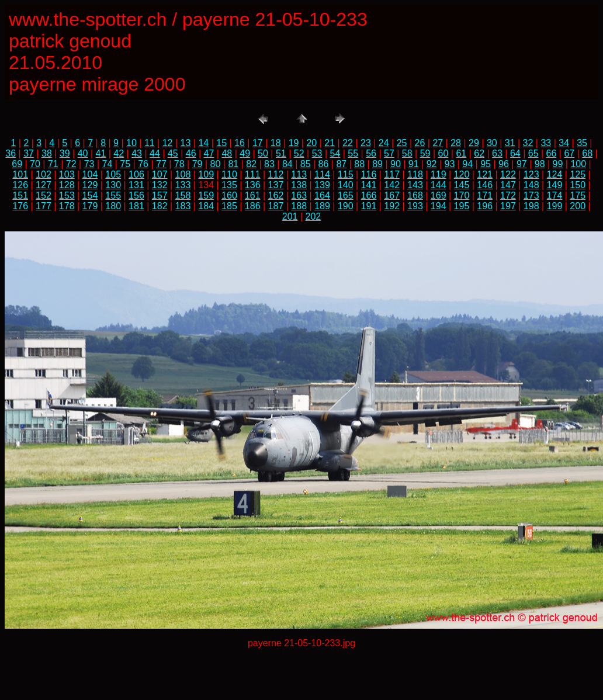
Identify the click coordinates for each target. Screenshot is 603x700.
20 (311, 143)
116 (369, 174)
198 (531, 206)
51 (281, 153)
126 (20, 185)
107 (160, 174)
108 (183, 174)
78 (179, 164)
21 (330, 143)
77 (161, 164)
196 (485, 206)
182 (160, 206)
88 (359, 164)
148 (531, 185)
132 (160, 185)
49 (245, 153)
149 (555, 185)
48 (227, 153)
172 (508, 195)
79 (197, 164)
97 (522, 164)
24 (384, 143)
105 (113, 174)
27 (438, 143)
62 (479, 153)
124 (555, 174)
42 (119, 153)
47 (209, 153)
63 (497, 153)
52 (299, 153)
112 (276, 174)
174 (555, 195)
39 (65, 153)
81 (233, 164)
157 (160, 195)
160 (229, 195)
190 (346, 206)
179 (90, 206)
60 (443, 153)
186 (253, 206)
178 (67, 206)
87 (341, 164)
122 (508, 174)
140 (346, 185)
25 (402, 143)
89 (377, 164)
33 (546, 143)
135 (229, 185)
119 (439, 174)
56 (371, 153)
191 (369, 206)
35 (582, 143)
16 (240, 143)
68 (587, 153)
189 (322, 206)
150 (578, 185)
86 (324, 164)
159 (206, 195)
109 (206, 174)
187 (276, 206)
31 (510, 143)
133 (183, 185)
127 (44, 185)
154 (90, 195)
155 (113, 195)
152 (44, 195)
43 (137, 153)
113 (299, 174)
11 (150, 143)
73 (89, 164)
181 (136, 206)
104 (90, 174)
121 (485, 174)
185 (229, 206)
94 (467, 164)
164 (322, 195)
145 (462, 185)
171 (485, 195)
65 (533, 153)
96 (504, 164)
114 (322, 174)
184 (206, 206)
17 (258, 143)
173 (531, 195)
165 (346, 195)
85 (306, 164)
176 (20, 206)
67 (569, 153)
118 (415, 174)
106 (136, 174)
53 (317, 153)
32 (528, 143)
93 (450, 164)
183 (183, 206)
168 (415, 195)
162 (276, 195)
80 (216, 164)
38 (47, 153)
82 (251, 164)
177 (44, 206)
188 (299, 206)
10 (131, 143)
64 (515, 153)
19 (294, 143)
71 (53, 164)
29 (474, 143)
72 (71, 164)
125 (578, 174)
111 (253, 174)
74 (107, 164)
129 (90, 185)
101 (20, 174)
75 (125, 164)
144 (439, 185)
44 (155, 153)
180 (113, 206)
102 (44, 174)
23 (366, 143)
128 (67, 185)
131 (136, 185)
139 (322, 185)
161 (253, 195)
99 (558, 164)
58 (407, 153)
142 (392, 185)
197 (508, 206)
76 (143, 164)
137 (276, 185)
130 (113, 185)
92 (432, 164)
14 (203, 143)
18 (276, 143)
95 (486, 164)
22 (348, 143)
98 (540, 164)
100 (578, 164)
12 (168, 143)
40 (83, 153)
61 (461, 153)
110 (229, 174)
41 (101, 153)
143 (415, 185)
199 (555, 206)
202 (313, 216)
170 (462, 195)
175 (578, 195)
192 (392, 206)
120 (462, 174)
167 (392, 195)
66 (552, 153)
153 (67, 195)
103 (67, 174)
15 (221, 143)
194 (439, 206)
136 (253, 185)
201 (290, 216)
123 (531, 174)
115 (346, 174)
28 (456, 143)
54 (335, 153)
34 (564, 143)
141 (369, 185)
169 (439, 195)
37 (29, 153)
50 (263, 153)
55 (353, 153)
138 (299, 185)
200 (578, 206)
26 (420, 143)
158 (183, 195)
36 (11, 153)
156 (136, 195)
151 (20, 195)
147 (508, 185)
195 (462, 206)
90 (396, 164)
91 (414, 164)
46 (191, 153)
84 (287, 164)
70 (35, 164)
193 (415, 206)
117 (392, 174)
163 (299, 195)
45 (173, 153)
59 (425, 153)
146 (485, 185)
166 (369, 195)
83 (269, 164)
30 (492, 143)
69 (17, 164)
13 (186, 143)
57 (389, 153)
